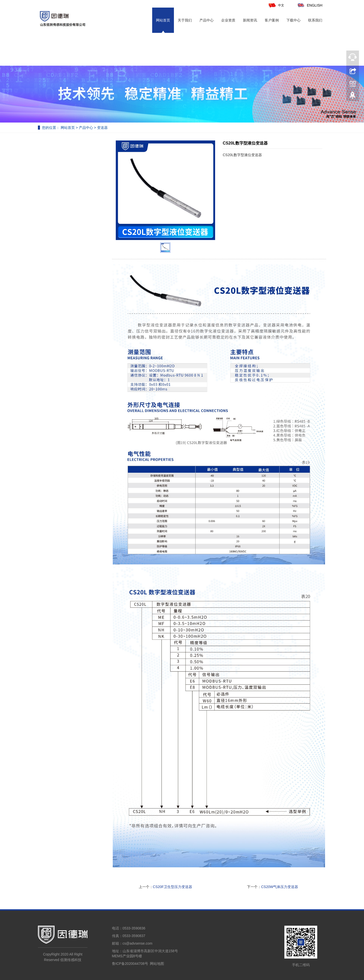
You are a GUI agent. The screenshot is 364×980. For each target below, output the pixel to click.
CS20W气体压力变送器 (280, 887)
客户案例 (272, 20)
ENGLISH (310, 5)
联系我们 (315, 20)
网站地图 (157, 964)
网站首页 (163, 20)
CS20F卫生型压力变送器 (173, 887)
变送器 (102, 128)
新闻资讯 (250, 20)
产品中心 (207, 20)
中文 (276, 5)
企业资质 (228, 20)
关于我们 (185, 20)
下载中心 (293, 20)
